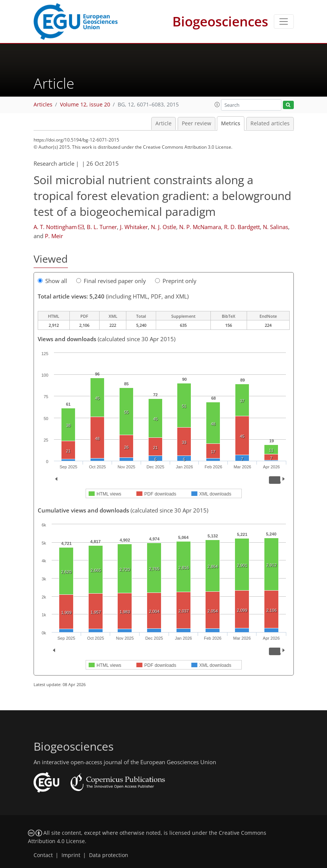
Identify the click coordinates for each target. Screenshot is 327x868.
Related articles (270, 123)
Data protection (109, 855)
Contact (43, 855)
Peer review (197, 123)
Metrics (231, 123)
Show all (52, 281)
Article (163, 123)
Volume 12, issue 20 (85, 105)
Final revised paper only (111, 281)
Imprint (71, 855)
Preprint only (176, 281)
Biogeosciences (220, 21)
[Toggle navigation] (284, 22)
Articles (43, 105)
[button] (217, 105)
